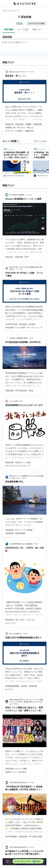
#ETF (27, 257)
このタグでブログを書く (36, 23)
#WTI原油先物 (21, 391)
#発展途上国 (10, 127)
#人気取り (19, 131)
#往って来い (20, 620)
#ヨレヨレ (31, 620)
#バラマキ (9, 131)
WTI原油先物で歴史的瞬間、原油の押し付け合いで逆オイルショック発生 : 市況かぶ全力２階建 (16, 155)
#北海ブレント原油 (23, 462)
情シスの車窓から (16, 634)
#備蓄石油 (29, 131)
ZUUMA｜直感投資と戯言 (18, 338)
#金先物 (32, 324)
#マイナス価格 (21, 769)
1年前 (31, 338)
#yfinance (9, 257)
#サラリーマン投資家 (24, 530)
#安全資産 (9, 327)
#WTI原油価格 (11, 837)
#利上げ (30, 127)
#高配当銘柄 (20, 533)
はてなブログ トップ (11, 11)
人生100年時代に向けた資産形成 (21, 544)
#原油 (31, 391)
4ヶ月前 (31, 72)
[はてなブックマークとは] (18, 141)
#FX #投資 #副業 (35, 837)
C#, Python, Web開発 (17, 195)
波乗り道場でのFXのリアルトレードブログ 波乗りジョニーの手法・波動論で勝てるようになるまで (26, 702)
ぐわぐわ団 (13, 401)
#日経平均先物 (11, 324)
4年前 (36, 544)
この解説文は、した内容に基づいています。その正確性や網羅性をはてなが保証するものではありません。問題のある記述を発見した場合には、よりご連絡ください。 (15, 43)
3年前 (24, 478)
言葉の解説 (9, 29)
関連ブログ (37, 29)
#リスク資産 (20, 327)
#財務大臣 (9, 124)
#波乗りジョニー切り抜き (16, 772)
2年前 (21, 401)
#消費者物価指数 (12, 686)
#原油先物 (19, 124)
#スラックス (10, 623)
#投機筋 (28, 124)
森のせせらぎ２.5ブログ (18, 72)
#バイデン (9, 689)
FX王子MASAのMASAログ (19, 783)
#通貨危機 (37, 124)
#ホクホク (21, 127)
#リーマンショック (35, 327)
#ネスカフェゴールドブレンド (18, 466)
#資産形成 (9, 533)
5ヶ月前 (20, 269)
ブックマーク (10, 149)
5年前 (26, 634)
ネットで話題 (23, 29)
